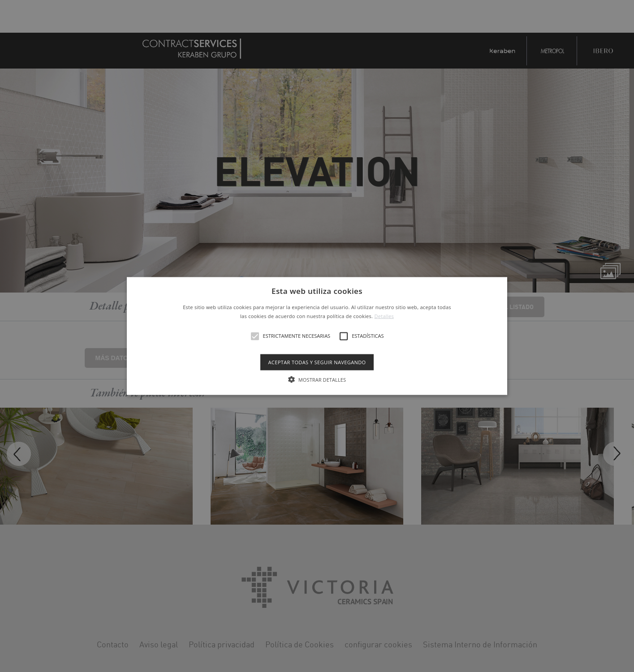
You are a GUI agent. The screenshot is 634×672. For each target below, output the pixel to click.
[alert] (317, 336)
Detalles (384, 316)
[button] (317, 336)
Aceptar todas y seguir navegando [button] (317, 362)
